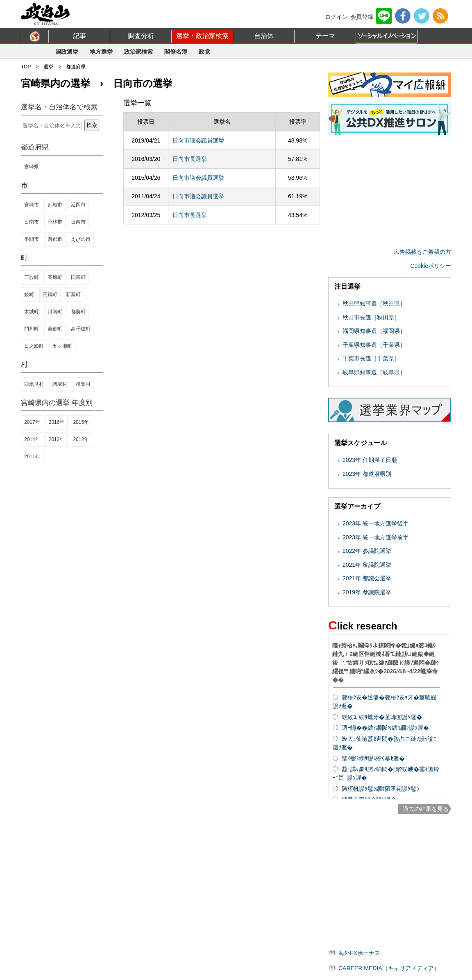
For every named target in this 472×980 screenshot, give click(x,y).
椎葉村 (83, 384)
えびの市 (81, 239)
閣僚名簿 (176, 52)
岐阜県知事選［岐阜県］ (374, 372)
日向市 (78, 222)
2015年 (81, 422)
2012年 (81, 439)
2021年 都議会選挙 (367, 578)
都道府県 (76, 67)
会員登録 (362, 17)
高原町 (55, 277)
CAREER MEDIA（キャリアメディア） (389, 968)
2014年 (32, 439)
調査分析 (141, 36)
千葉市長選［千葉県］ (371, 358)
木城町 (32, 312)
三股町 (32, 277)
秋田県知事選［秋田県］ (374, 303)
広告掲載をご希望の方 (422, 252)
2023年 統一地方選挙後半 (376, 523)
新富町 (73, 294)
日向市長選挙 (190, 159)
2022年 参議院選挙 (367, 551)
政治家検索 (138, 52)
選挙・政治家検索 (202, 36)
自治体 (264, 36)
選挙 (48, 67)
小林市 (55, 222)
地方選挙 (101, 52)
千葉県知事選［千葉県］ (374, 345)
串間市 (32, 239)
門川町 (32, 329)
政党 (204, 52)
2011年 (32, 457)
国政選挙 (67, 52)
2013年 (57, 439)
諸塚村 (60, 384)
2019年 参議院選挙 (367, 592)
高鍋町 (50, 294)
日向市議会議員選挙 (198, 140)
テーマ (325, 36)
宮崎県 (32, 167)
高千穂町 (81, 329)
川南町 (55, 312)
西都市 (55, 239)
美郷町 (55, 329)
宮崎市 (32, 205)
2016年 (57, 422)
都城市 (55, 205)
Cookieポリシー (431, 266)
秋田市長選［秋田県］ (371, 317)
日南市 (32, 222)
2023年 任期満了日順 (370, 460)
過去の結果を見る (426, 809)
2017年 (32, 422)
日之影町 (34, 346)
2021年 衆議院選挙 (367, 565)
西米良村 (34, 384)
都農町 (78, 312)
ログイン (336, 17)
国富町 (78, 277)
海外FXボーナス (359, 953)
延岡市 (78, 205)
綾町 (29, 294)
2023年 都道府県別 (367, 474)
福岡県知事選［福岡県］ (374, 331)
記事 (79, 36)
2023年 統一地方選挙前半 (376, 537)
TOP (26, 67)
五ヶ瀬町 (62, 346)
